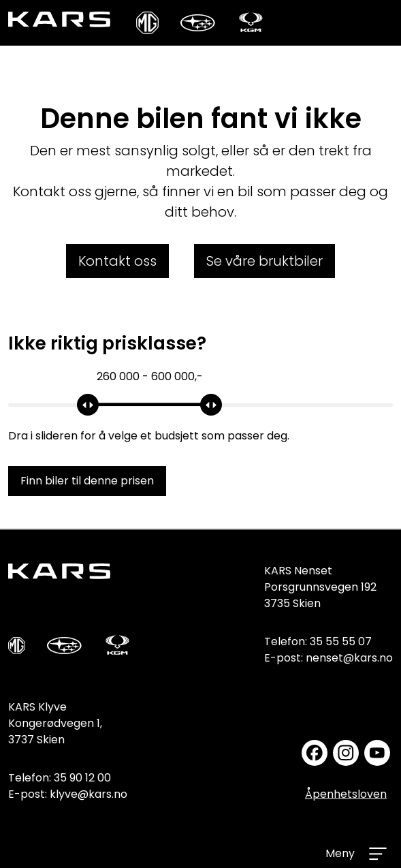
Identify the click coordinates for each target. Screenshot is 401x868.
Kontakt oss (117, 261)
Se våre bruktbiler (264, 261)
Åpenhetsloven (346, 794)
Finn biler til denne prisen (87, 481)
